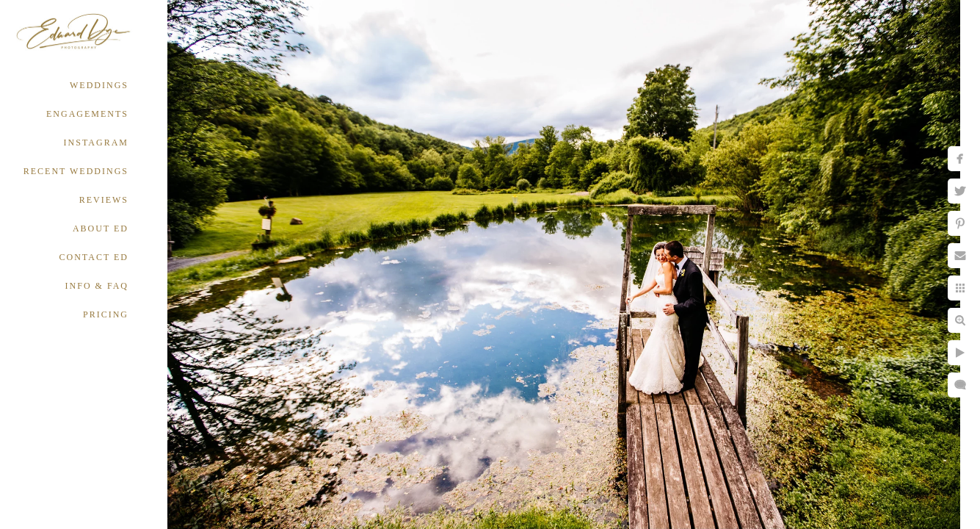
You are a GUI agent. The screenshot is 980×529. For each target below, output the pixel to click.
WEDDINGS (99, 85)
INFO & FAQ (97, 286)
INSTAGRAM (96, 143)
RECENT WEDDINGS (76, 171)
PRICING (106, 314)
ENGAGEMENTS (87, 114)
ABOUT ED (101, 228)
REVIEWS (104, 200)
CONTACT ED (94, 257)
